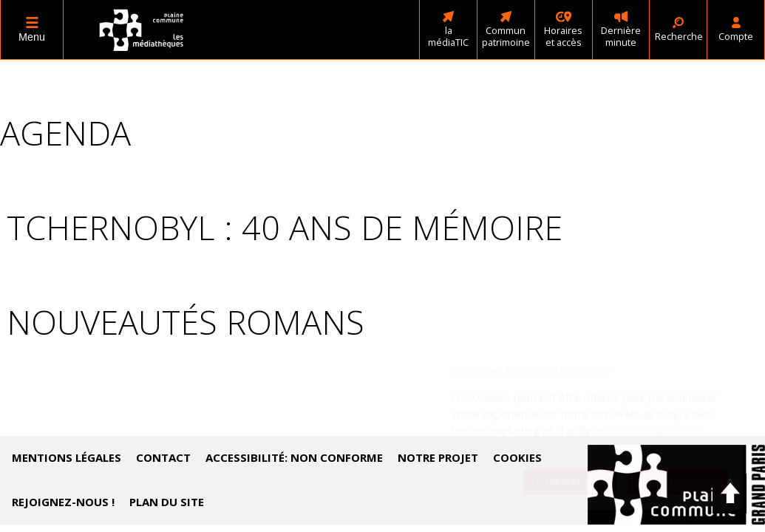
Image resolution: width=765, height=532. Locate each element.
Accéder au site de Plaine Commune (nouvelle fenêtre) (676, 485)
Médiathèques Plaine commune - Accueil (142, 30)
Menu (32, 37)
